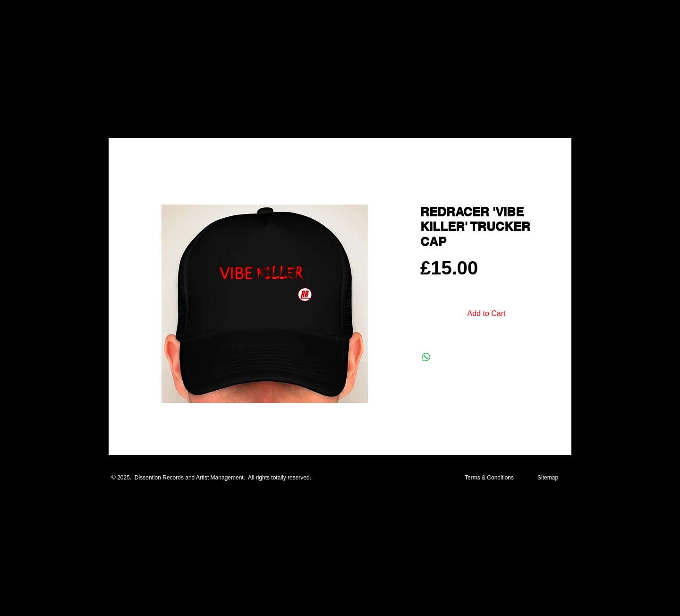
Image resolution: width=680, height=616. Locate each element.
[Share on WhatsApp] (426, 357)
